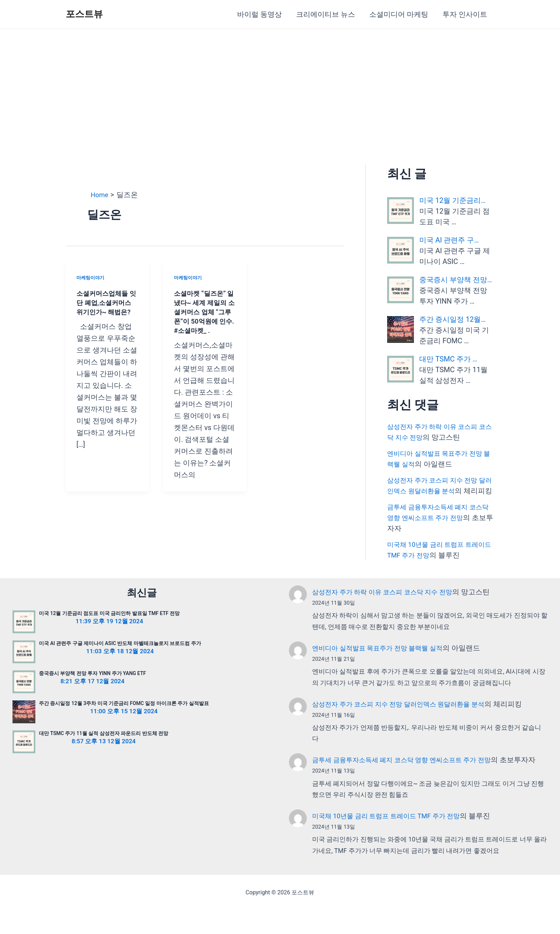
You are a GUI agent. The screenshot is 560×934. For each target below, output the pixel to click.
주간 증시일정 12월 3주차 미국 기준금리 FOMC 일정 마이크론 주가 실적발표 (124, 714)
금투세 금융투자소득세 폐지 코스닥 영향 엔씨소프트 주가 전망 (411, 770)
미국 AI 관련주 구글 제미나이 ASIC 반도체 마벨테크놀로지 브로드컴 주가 (120, 654)
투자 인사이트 (465, 14)
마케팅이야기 (91, 278)
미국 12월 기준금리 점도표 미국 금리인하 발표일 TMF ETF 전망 (109, 624)
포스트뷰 (84, 14)
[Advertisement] (280, 83)
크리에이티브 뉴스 (326, 14)
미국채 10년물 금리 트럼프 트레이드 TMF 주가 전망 (394, 839)
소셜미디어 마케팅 (399, 14)
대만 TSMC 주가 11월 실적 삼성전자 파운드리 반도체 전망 (104, 744)
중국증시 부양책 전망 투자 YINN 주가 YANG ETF (92, 684)
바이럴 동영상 (259, 14)
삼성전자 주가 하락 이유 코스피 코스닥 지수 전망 (390, 603)
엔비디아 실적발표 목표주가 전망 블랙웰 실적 (384, 659)
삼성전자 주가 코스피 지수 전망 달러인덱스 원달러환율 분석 (408, 715)
